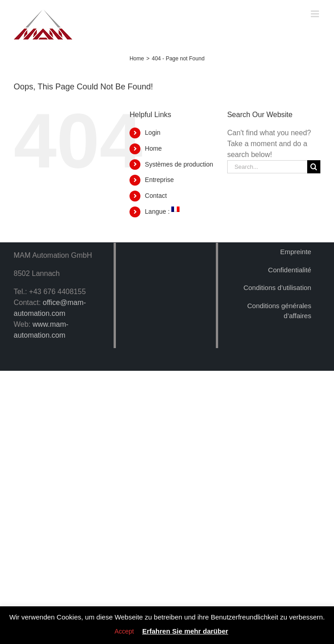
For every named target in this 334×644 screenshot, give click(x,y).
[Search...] (267, 167)
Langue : (162, 211)
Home (153, 148)
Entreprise (160, 180)
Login (153, 133)
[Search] (314, 167)
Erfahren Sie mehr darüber (185, 631)
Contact (156, 196)
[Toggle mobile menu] (316, 14)
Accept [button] (124, 631)
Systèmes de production (179, 164)
